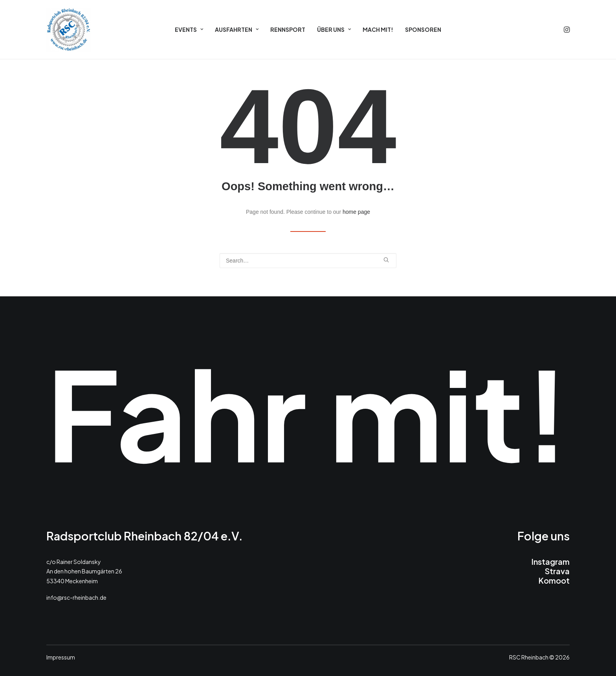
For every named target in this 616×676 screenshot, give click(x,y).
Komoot (554, 580)
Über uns (334, 29)
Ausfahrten (237, 29)
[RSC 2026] (69, 29)
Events (189, 29)
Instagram (550, 561)
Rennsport (288, 29)
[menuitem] (189, 29)
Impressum (61, 657)
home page (356, 212)
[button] (566, 29)
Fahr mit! (308, 412)
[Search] (308, 261)
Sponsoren (423, 29)
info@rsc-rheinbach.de (76, 597)
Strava (557, 571)
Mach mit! (378, 29)
